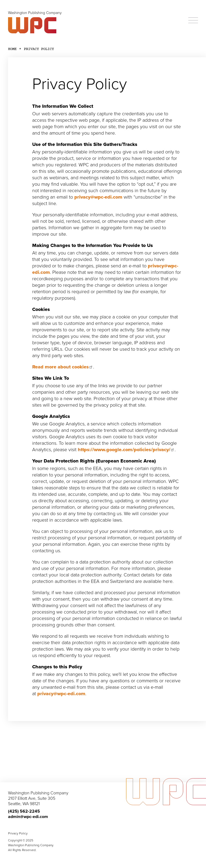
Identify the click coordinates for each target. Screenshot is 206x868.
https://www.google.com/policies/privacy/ (126, 450)
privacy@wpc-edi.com (98, 197)
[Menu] (193, 20)
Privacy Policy (18, 833)
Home (12, 49)
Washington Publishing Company (35, 13)
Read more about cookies (63, 367)
